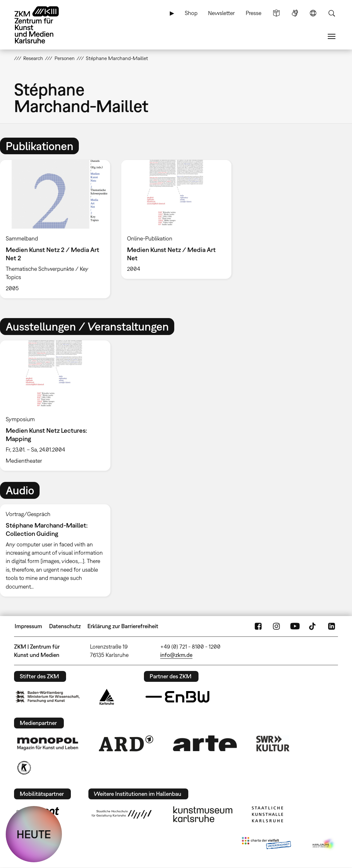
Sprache (313, 13)
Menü (332, 36)
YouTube (295, 626)
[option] (176, 219)
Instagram (276, 626)
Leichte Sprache (276, 13)
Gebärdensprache (295, 13)
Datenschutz (65, 626)
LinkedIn (332, 626)
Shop (191, 13)
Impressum (28, 626)
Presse (254, 13)
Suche (332, 13)
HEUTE (34, 834)
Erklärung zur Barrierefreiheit (123, 626)
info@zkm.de (176, 655)
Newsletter (221, 13)
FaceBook (258, 626)
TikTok (313, 626)
